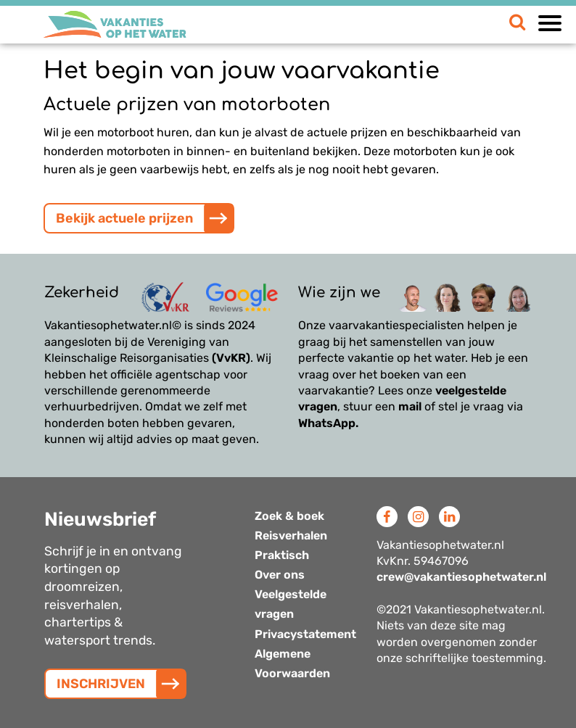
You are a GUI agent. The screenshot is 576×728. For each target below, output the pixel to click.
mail (410, 406)
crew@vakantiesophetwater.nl (461, 577)
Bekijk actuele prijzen (124, 218)
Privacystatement (305, 634)
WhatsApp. (328, 423)
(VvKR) (231, 358)
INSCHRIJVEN (101, 684)
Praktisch (282, 555)
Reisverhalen (291, 535)
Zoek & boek (289, 516)
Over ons (280, 575)
